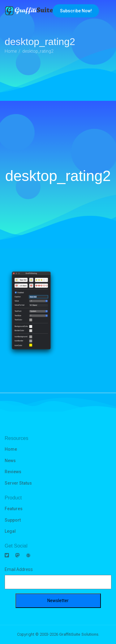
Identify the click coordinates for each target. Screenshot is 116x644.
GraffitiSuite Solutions (79, 634)
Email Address (19, 569)
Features (14, 509)
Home (11, 449)
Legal (10, 531)
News (10, 461)
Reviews (13, 472)
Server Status (18, 483)
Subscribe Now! (76, 11)
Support (13, 520)
